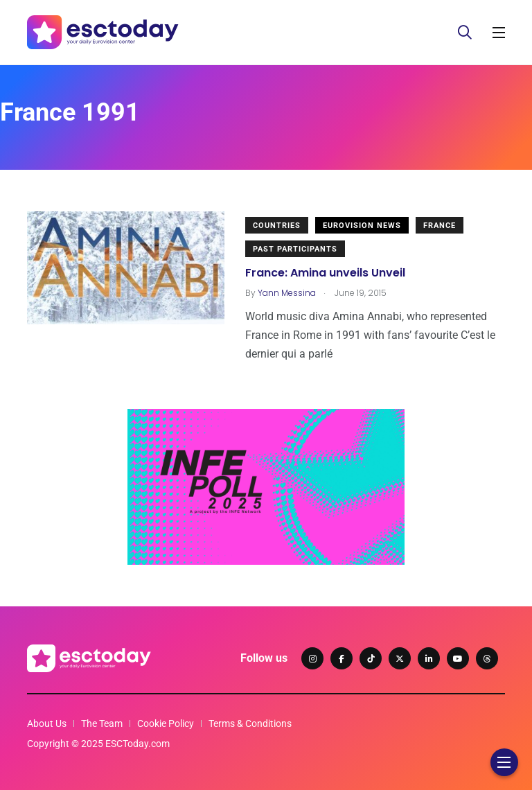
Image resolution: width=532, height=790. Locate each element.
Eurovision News (362, 226)
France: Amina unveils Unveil (325, 273)
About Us (47, 723)
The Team (102, 723)
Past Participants (295, 249)
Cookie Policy (166, 723)
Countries (277, 226)
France (440, 226)
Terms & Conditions (250, 723)
